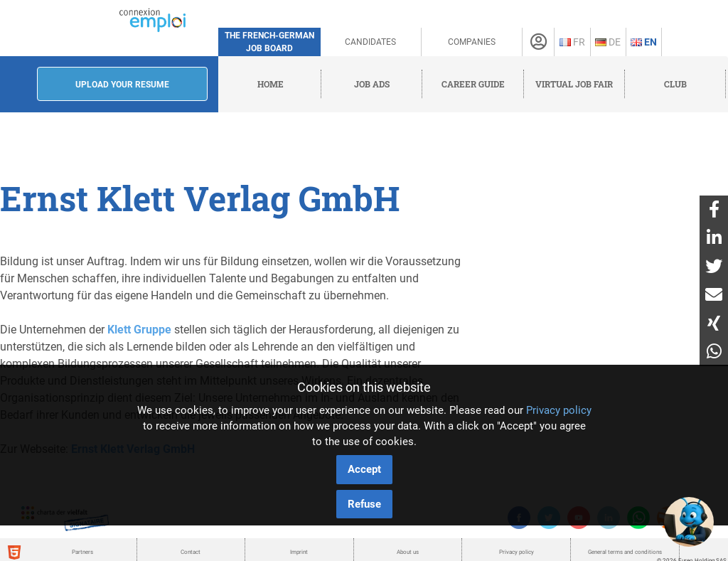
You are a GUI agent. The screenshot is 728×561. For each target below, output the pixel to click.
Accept (364, 469)
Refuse (364, 504)
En (644, 42)
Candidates (370, 42)
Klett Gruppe (139, 330)
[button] (689, 522)
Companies (472, 42)
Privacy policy (559, 410)
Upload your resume (122, 85)
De (608, 42)
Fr (572, 42)
